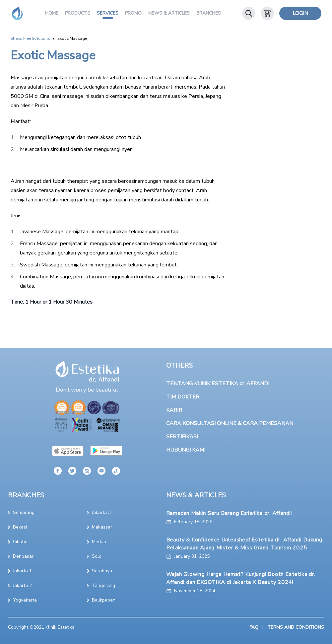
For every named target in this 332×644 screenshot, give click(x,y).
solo (94, 556)
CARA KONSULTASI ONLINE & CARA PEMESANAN (230, 423)
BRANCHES (26, 495)
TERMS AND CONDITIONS (296, 627)
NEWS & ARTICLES (196, 495)
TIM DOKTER (183, 397)
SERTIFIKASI (182, 437)
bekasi (17, 527)
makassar (100, 527)
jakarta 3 (99, 512)
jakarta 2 (20, 585)
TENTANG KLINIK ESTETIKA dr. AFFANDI (218, 384)
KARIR (174, 410)
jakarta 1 (20, 571)
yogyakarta (22, 600)
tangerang (101, 585)
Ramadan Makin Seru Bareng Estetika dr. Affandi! (229, 513)
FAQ (254, 627)
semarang (21, 512)
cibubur (19, 542)
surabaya (100, 571)
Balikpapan (101, 600)
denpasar (21, 556)
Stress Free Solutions (30, 38)
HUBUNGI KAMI (186, 450)
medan (97, 542)
